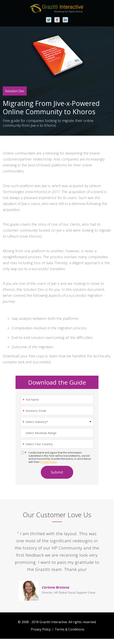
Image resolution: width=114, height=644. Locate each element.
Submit (57, 472)
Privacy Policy (48, 462)
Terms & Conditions (70, 629)
